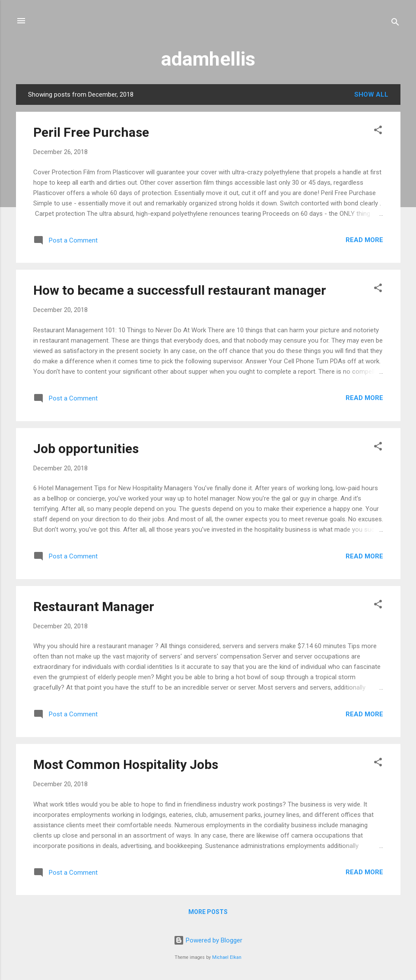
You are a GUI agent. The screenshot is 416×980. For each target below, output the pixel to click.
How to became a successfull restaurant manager (180, 290)
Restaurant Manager (94, 607)
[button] (378, 131)
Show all (371, 95)
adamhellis (208, 59)
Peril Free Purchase (91, 132)
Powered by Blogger (208, 940)
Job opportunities (86, 449)
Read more (364, 240)
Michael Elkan (227, 957)
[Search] (395, 24)
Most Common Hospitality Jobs (126, 764)
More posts (208, 912)
